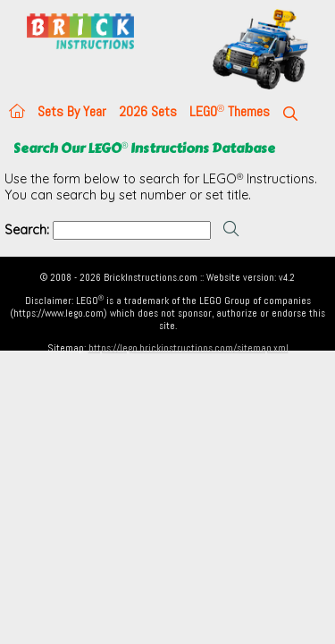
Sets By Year (72, 111)
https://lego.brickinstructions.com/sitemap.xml (188, 348)
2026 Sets (148, 111)
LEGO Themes (230, 111)
